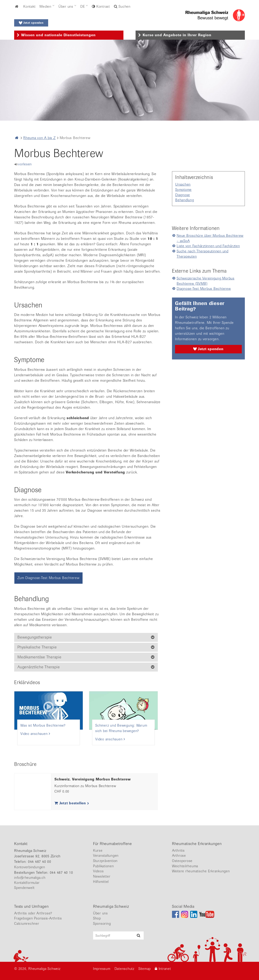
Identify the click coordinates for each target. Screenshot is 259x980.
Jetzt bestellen (72, 803)
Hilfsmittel (101, 882)
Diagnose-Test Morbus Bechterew (204, 289)
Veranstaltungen (106, 856)
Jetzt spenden (31, 23)
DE (83, 6)
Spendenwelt (24, 888)
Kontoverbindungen (30, 867)
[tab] (69, 35)
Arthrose (179, 856)
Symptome (183, 190)
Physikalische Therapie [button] (37, 647)
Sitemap (145, 969)
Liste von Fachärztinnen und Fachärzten (208, 246)
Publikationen (103, 866)
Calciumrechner (27, 924)
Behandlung (185, 200)
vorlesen (25, 164)
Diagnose (183, 195)
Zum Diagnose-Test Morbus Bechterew (48, 578)
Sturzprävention (105, 861)
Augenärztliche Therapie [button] (39, 667)
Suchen (122, 6)
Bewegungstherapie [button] (35, 637)
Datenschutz (124, 969)
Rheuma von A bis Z (39, 138)
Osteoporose (182, 861)
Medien (45, 6)
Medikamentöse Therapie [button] (39, 657)
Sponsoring (102, 924)
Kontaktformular (27, 883)
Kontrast (102, 6)
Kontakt (29, 6)
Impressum (102, 969)
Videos (98, 871)
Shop (97, 918)
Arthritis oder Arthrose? (33, 913)
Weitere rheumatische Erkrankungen (201, 871)
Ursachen (183, 184)
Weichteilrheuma (185, 866)
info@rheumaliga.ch (30, 878)
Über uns (66, 6)
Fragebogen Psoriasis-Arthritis (38, 918)
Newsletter (102, 876)
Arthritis (178, 850)
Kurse (98, 850)
